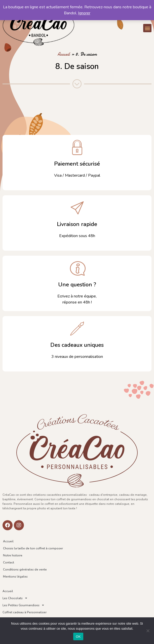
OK (78, 637)
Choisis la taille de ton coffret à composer (33, 548)
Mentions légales (15, 577)
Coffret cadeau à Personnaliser (25, 612)
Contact (9, 562)
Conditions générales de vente (25, 570)
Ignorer (84, 13)
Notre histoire (13, 555)
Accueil (64, 54)
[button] (147, 28)
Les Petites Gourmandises (23, 605)
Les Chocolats (15, 598)
